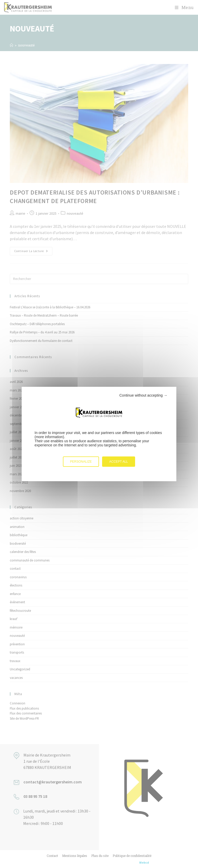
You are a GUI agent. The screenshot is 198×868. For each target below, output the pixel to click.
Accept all (119, 462)
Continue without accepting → (143, 395)
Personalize (81, 462)
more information (49, 437)
